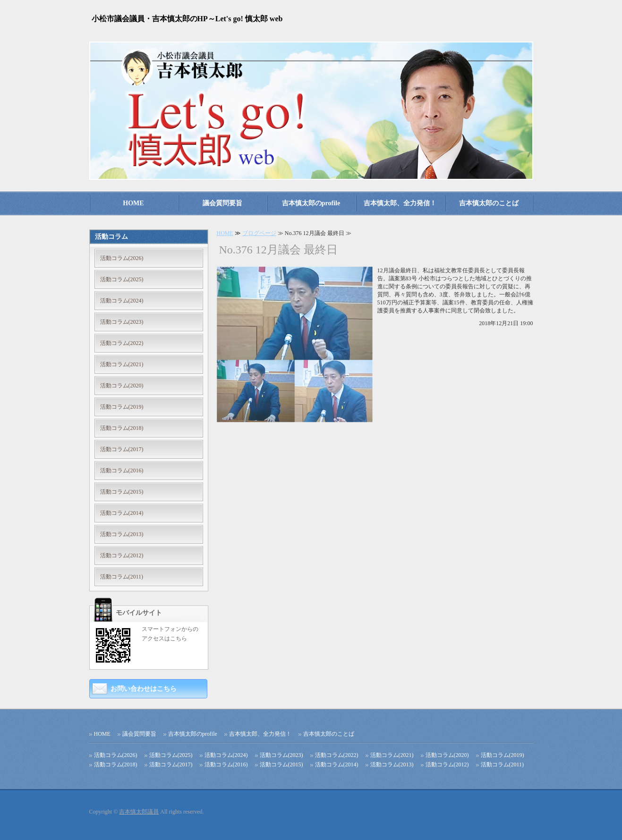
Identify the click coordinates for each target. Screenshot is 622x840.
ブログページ (259, 233)
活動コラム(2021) (122, 364)
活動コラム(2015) (122, 492)
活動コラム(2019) (122, 407)
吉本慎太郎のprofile (311, 203)
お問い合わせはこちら (144, 689)
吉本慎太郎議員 (139, 812)
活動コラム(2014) (122, 513)
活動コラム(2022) (122, 343)
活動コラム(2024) (122, 301)
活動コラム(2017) (122, 449)
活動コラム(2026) (122, 258)
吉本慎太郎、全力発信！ (400, 203)
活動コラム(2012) (122, 555)
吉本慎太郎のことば (489, 203)
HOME (133, 203)
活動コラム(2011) (122, 577)
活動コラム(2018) (122, 428)
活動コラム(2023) (122, 322)
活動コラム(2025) (122, 279)
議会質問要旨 (222, 203)
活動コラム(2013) (122, 534)
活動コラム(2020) (122, 386)
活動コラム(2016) (122, 470)
